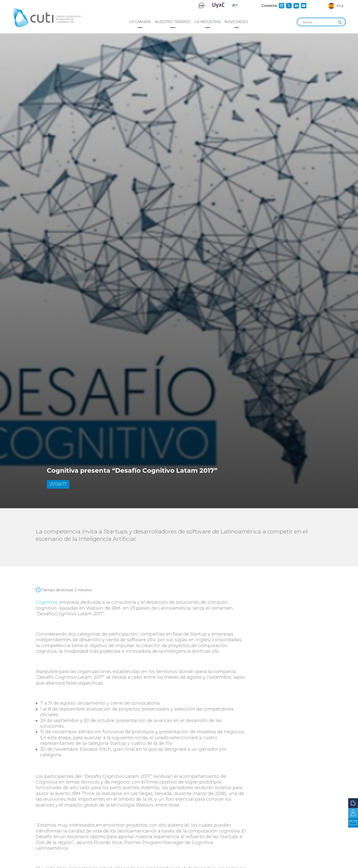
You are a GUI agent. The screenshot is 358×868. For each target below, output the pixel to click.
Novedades (236, 22)
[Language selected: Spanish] (336, 6)
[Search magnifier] (340, 22)
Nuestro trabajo (173, 22)
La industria (208, 22)
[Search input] (319, 22)
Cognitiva (47, 602)
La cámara (140, 22)
